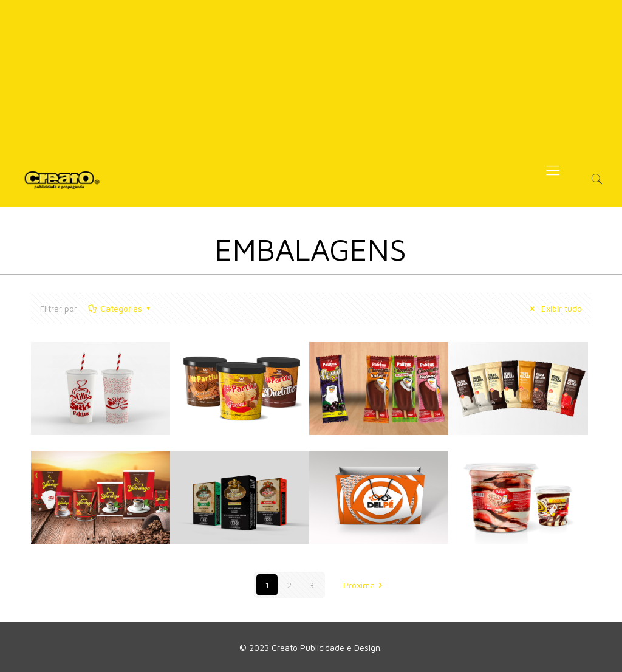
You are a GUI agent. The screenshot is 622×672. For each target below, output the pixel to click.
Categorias (120, 308)
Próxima (365, 585)
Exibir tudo (554, 308)
